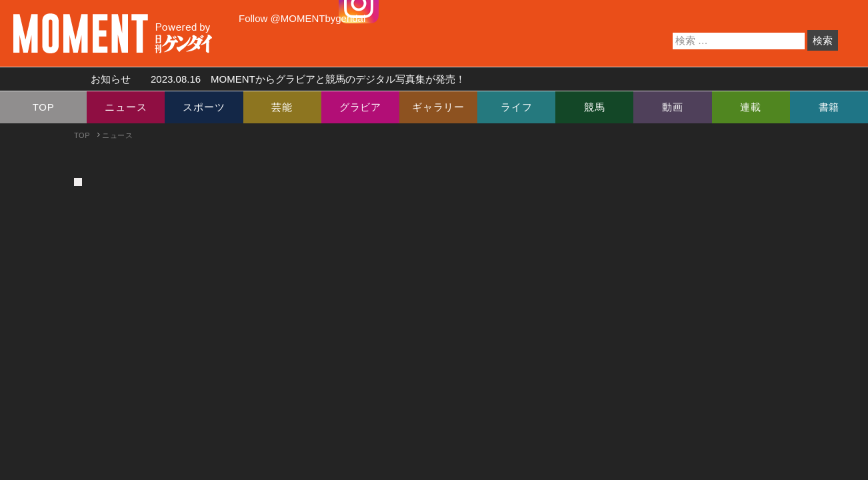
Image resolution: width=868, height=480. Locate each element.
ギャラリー (438, 107)
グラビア (360, 107)
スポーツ (204, 107)
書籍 (829, 107)
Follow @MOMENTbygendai (302, 18)
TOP (44, 107)
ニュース (126, 107)
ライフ (516, 107)
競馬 (595, 107)
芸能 (282, 107)
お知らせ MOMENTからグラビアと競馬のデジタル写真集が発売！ (273, 79)
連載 (751, 107)
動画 (673, 107)
